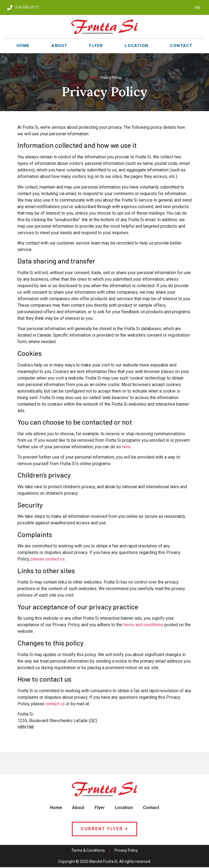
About (59, 46)
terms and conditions (143, 625)
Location (136, 46)
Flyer (96, 46)
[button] (104, 830)
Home (23, 46)
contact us (55, 704)
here (126, 447)
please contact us (48, 559)
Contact (181, 46)
